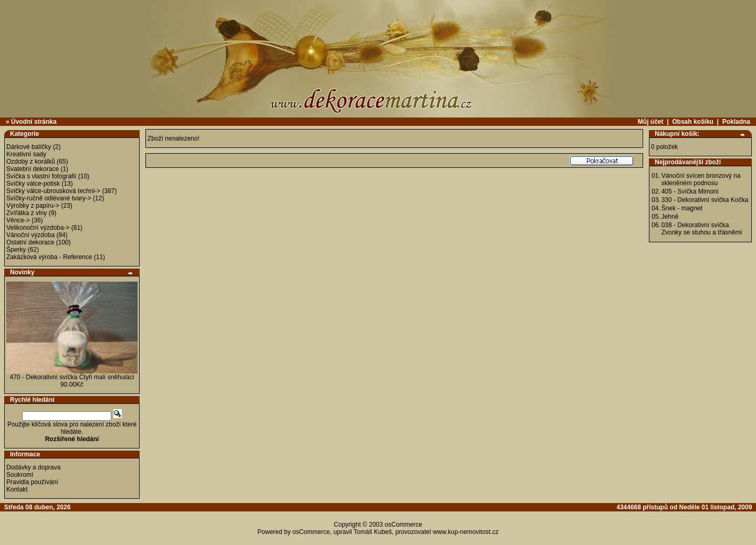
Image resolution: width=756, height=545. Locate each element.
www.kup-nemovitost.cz (465, 532)
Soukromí (20, 475)
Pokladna (736, 122)
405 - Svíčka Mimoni (690, 191)
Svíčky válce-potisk (33, 184)
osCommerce (403, 525)
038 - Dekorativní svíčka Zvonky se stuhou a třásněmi (702, 229)
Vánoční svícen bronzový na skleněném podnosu (701, 179)
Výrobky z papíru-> (33, 206)
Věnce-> (18, 220)
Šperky (16, 250)
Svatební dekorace (33, 169)
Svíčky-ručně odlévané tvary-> (49, 198)
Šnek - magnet (682, 208)
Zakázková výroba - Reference (49, 257)
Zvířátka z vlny (27, 213)
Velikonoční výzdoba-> (38, 228)
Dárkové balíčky (29, 147)
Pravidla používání (32, 482)
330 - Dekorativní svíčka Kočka (705, 200)
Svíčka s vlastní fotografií (41, 176)
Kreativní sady (26, 154)
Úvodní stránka (34, 122)
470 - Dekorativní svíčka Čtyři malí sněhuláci (72, 377)
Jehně (670, 217)
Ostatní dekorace (30, 242)
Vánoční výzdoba (30, 235)
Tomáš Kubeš (373, 532)
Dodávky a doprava (33, 467)
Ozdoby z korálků (31, 162)
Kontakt (17, 489)
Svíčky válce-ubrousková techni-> (53, 191)
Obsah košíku (693, 122)
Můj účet (651, 122)
